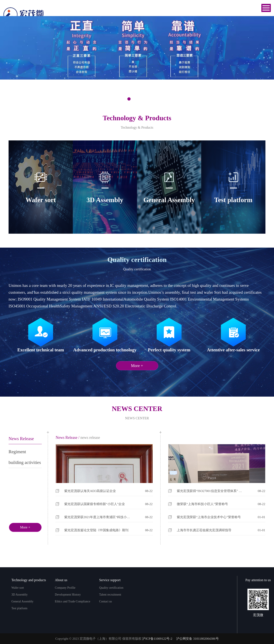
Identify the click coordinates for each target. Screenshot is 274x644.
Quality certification (111, 588)
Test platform (19, 608)
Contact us (106, 601)
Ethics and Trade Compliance (72, 601)
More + (137, 366)
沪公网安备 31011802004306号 (197, 639)
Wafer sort (18, 588)
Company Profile (65, 588)
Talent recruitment (110, 595)
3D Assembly (19, 595)
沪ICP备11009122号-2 (157, 639)
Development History (68, 595)
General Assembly (22, 601)
